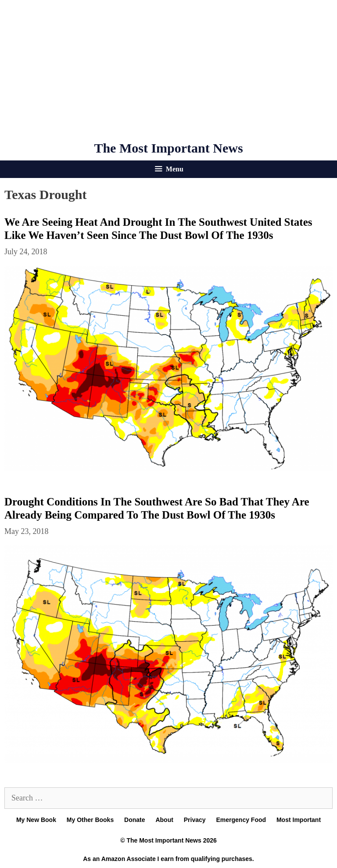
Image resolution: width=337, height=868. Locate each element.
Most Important (299, 820)
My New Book (36, 820)
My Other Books (90, 820)
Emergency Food (241, 820)
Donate (134, 820)
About (164, 820)
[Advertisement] (168, 70)
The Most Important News (168, 148)
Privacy (195, 820)
